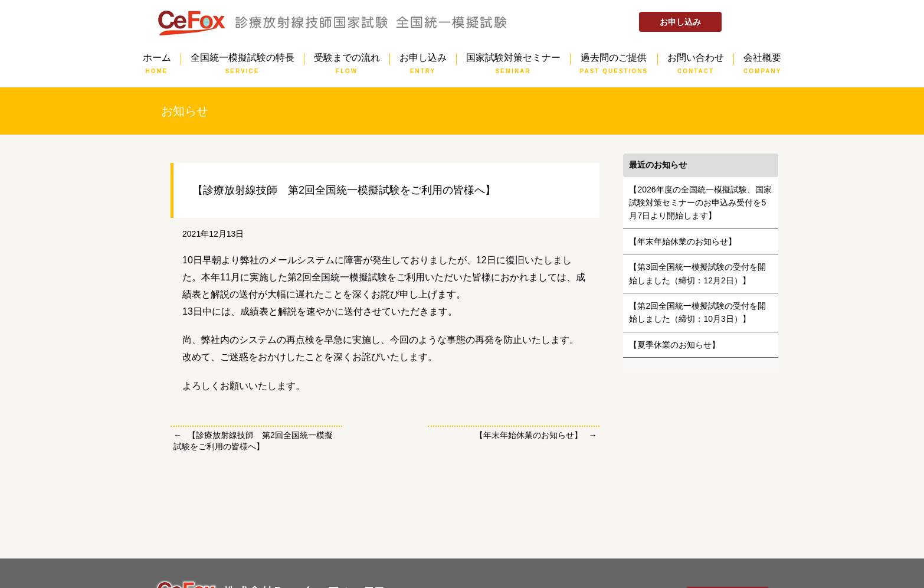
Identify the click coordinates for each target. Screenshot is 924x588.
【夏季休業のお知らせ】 (674, 345)
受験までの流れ (347, 59)
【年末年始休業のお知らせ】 (529, 435)
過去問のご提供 (614, 59)
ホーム (157, 59)
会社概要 (762, 59)
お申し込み (680, 22)
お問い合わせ (696, 59)
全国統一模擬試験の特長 (243, 59)
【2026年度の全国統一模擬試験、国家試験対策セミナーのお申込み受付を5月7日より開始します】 (700, 203)
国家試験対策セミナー (513, 59)
